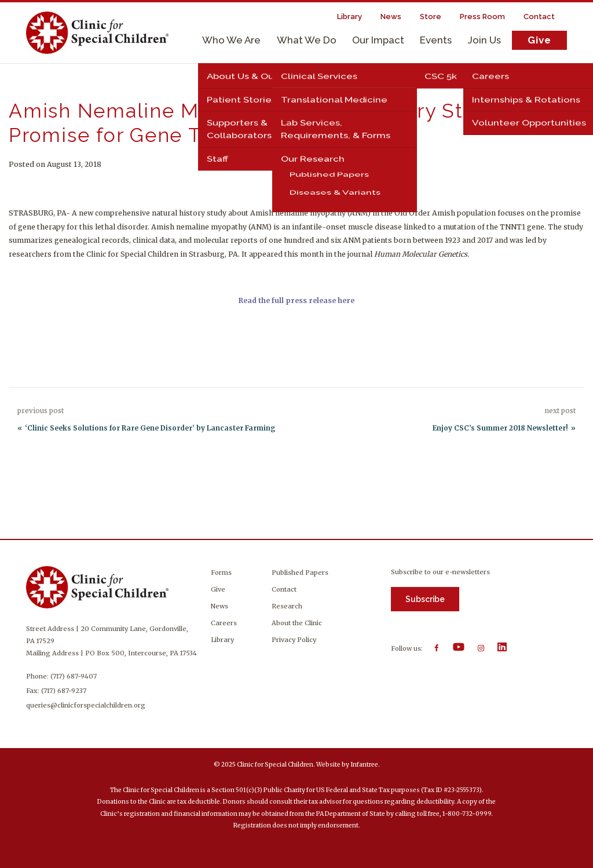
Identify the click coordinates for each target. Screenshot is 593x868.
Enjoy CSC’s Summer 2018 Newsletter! (500, 428)
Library (222, 640)
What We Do (307, 40)
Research (287, 606)
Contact (284, 589)
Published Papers (300, 572)
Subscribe (425, 599)
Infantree (364, 765)
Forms (221, 572)
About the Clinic (297, 623)
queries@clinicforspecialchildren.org (86, 705)
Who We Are (231, 40)
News (219, 606)
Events (436, 40)
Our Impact (378, 40)
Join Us (484, 40)
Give (539, 40)
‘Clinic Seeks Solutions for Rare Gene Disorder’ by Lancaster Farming (150, 428)
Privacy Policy (294, 640)
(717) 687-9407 (74, 676)
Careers (224, 623)
